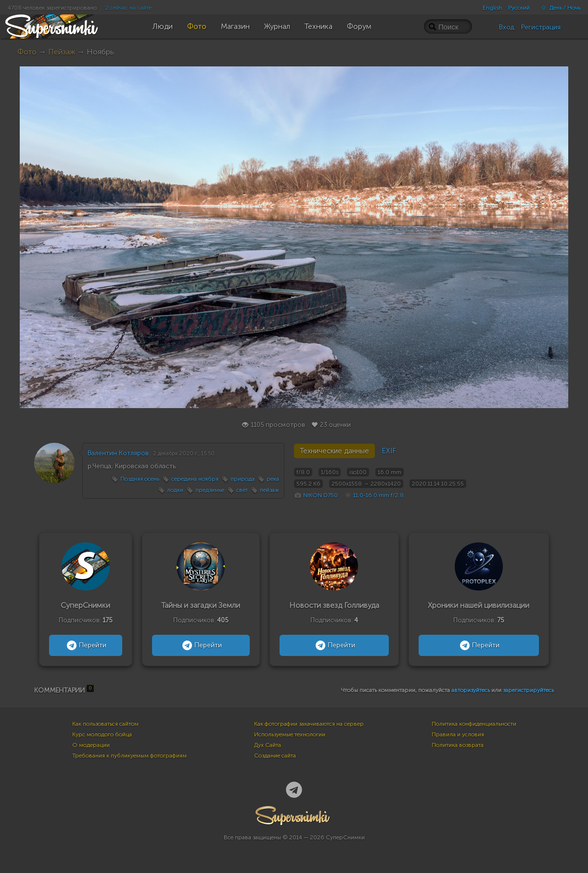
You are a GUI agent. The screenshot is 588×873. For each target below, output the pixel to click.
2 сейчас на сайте (128, 8)
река (273, 479)
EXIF (389, 451)
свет (242, 490)
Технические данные (334, 451)
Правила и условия (458, 734)
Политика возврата (458, 745)
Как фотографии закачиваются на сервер (309, 724)
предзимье (210, 490)
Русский (519, 8)
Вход (507, 27)
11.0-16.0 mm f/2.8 (378, 495)
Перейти (85, 645)
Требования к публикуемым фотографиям (129, 756)
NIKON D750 (320, 495)
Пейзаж (62, 52)
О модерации (91, 745)
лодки (175, 490)
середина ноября (195, 479)
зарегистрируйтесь (528, 690)
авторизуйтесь (471, 690)
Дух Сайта (268, 745)
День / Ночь (558, 8)
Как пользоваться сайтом (105, 724)
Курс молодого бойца (102, 734)
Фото (27, 52)
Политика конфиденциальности (474, 724)
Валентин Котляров (118, 453)
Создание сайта (275, 756)
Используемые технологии (290, 734)
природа (243, 479)
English (492, 8)
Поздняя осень (140, 479)
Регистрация (541, 27)
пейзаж (269, 490)
